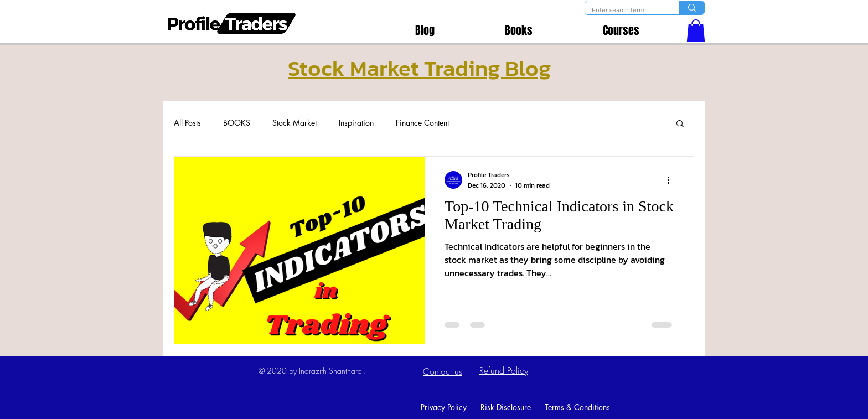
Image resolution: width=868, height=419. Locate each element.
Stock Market (294, 123)
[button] (696, 31)
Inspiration (356, 123)
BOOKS (237, 123)
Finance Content (422, 123)
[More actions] (672, 180)
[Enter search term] (624, 10)
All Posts (187, 123)
